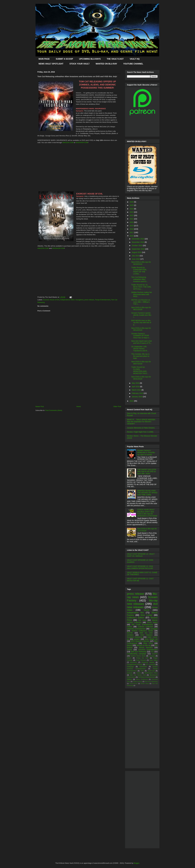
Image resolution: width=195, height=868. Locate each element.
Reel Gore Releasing (151, 681)
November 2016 (138, 242)
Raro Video (154, 660)
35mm (129, 658)
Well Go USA (146, 633)
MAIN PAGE (44, 59)
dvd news (142, 620)
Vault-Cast (151, 671)
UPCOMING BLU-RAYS (90, 59)
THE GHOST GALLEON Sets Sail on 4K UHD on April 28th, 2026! (147, 472)
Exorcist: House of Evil (51, 300)
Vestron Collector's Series (142, 631)
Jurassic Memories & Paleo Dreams (141, 428)
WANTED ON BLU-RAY (106, 64)
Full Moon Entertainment (147, 677)
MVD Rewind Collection (140, 641)
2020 (132, 222)
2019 (132, 226)
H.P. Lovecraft (150, 664)
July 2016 (136, 256)
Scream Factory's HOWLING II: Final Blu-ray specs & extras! (146, 453)
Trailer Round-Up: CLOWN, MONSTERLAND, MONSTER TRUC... (140, 370)
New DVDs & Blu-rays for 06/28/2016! (141, 263)
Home (79, 406)
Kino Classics (146, 635)
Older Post (117, 406)
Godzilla (155, 654)
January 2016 (137, 397)
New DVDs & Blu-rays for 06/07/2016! (141, 363)
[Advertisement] (78, 385)
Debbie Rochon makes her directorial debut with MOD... (142, 294)
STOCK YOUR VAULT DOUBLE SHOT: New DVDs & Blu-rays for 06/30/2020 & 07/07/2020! (147, 513)
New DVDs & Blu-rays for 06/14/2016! (141, 329)
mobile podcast (137, 681)
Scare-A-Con (134, 683)
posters (137, 639)
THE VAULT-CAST (115, 59)
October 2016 (137, 245)
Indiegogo (130, 667)
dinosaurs (134, 662)
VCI (152, 652)
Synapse (152, 656)
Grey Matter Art (151, 639)
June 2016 (136, 259)
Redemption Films (151, 673)
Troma (129, 650)
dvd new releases (142, 605)
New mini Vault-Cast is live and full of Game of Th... (142, 342)
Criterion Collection (146, 627)
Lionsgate (154, 629)
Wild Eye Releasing (139, 652)
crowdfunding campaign (137, 654)
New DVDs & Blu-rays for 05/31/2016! (141, 378)
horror (147, 610)
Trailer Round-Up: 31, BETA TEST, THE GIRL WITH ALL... (141, 287)
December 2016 (138, 239)
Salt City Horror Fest (138, 675)
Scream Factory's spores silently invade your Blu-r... (141, 315)
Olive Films (148, 643)
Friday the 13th (142, 658)
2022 (132, 215)
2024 (132, 209)
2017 (132, 232)
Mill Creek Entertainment (142, 624)
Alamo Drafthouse (142, 679)
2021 (132, 219)
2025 (132, 205)
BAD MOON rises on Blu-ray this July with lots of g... (141, 323)
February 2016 (138, 393)
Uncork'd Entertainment (148, 650)
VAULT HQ (135, 59)
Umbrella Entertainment (136, 629)
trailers (130, 627)
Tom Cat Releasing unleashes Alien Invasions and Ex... (140, 279)
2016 (132, 236)
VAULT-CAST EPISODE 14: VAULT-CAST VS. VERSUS (141, 555)
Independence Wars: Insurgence (72, 300)
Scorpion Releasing (135, 637)
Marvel (130, 645)
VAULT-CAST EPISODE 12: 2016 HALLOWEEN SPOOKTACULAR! (140, 567)
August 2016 (137, 252)
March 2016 (137, 390)
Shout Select (152, 622)
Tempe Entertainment (103, 300)
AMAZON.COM (68, 142)
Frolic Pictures (141, 660)
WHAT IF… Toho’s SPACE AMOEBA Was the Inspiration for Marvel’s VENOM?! (141, 422)
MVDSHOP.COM (82, 142)
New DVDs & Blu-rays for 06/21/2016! (141, 309)
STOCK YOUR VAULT (79, 64)
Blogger (136, 863)
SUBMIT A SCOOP (64, 59)
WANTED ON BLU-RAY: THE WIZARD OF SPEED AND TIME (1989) (147, 493)
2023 (132, 212)
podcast (130, 673)
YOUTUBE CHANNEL (133, 64)
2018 (132, 229)
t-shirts (139, 673)
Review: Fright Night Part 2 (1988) (140, 432)
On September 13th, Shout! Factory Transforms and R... (140, 349)
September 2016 (138, 249)
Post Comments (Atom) (54, 410)
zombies (130, 635)
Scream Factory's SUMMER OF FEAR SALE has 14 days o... (141, 336)
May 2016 (136, 383)
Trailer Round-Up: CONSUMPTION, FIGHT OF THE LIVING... (139, 271)
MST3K (130, 633)
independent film (135, 613)
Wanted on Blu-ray (144, 645)
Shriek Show (145, 683)
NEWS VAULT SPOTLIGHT (51, 64)
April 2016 (136, 387)
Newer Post (40, 406)
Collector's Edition (136, 618)
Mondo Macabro (146, 647)
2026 (132, 202)
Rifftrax (129, 679)
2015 (132, 401)
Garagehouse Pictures (135, 664)
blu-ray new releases (142, 602)
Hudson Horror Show (138, 656)
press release (89, 300)
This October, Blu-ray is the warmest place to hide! (140, 356)
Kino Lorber (146, 615)
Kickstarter (143, 667)
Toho (142, 671)
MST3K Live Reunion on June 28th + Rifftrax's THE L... (141, 302)
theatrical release (148, 662)
